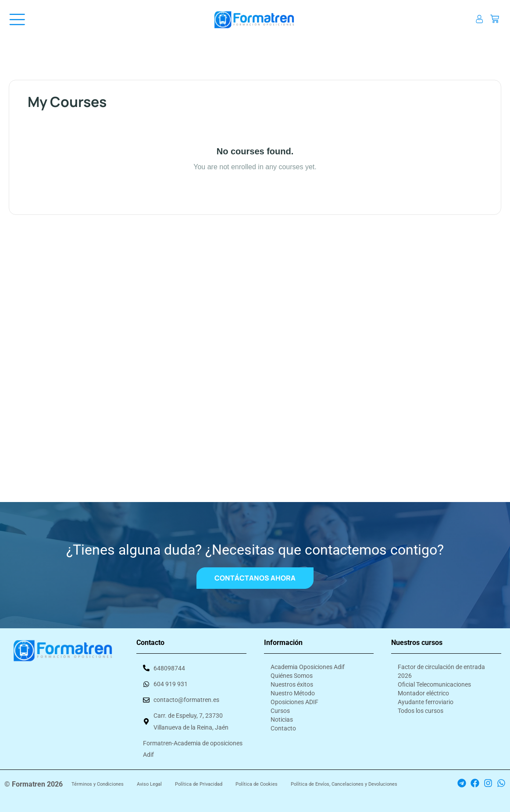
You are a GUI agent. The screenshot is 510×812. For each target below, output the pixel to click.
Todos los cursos (421, 710)
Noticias (282, 719)
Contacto (283, 728)
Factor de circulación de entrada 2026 (441, 671)
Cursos (280, 710)
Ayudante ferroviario (426, 702)
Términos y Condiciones (98, 784)
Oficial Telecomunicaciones (434, 684)
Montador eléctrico (423, 693)
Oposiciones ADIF (294, 702)
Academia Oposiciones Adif (308, 666)
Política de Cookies (257, 784)
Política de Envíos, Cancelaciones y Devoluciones (344, 784)
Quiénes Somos (292, 675)
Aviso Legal (149, 784)
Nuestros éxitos (292, 684)
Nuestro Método (293, 693)
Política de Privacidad (199, 784)
